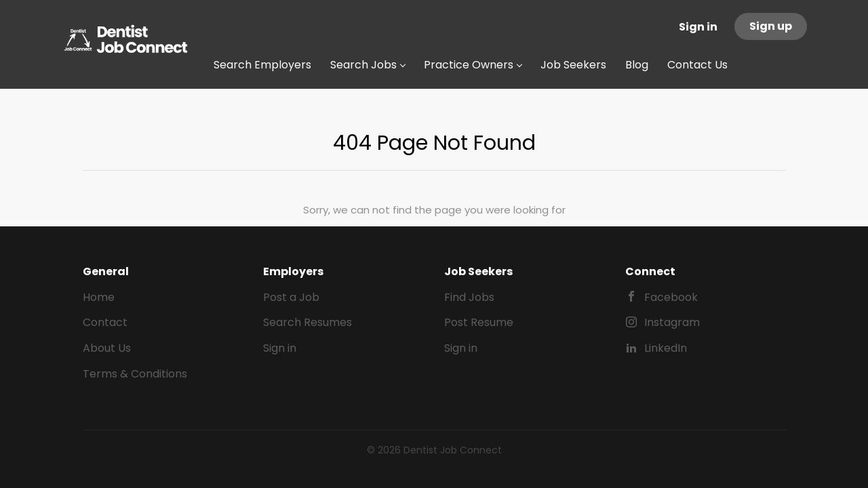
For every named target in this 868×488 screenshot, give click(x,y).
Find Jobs (469, 297)
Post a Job (291, 297)
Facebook (671, 297)
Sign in (698, 27)
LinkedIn (666, 348)
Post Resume (479, 322)
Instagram (672, 322)
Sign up (771, 26)
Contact (105, 322)
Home (99, 297)
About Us (107, 348)
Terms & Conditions (135, 374)
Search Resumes (308, 322)
